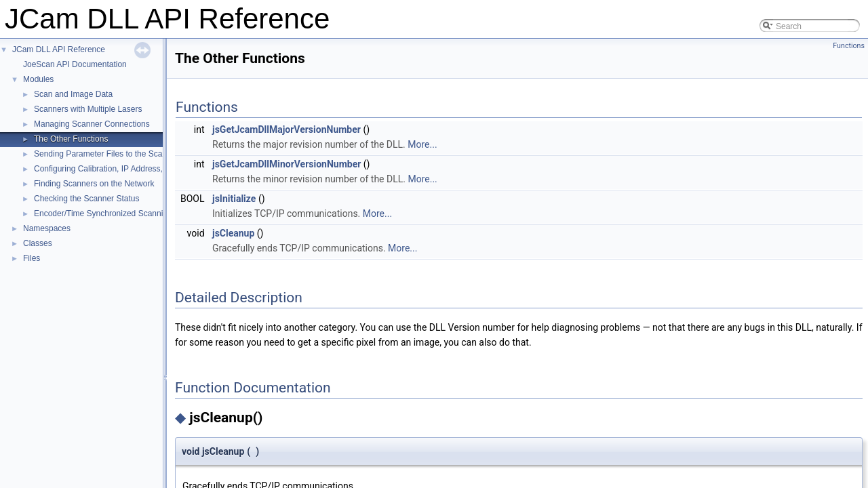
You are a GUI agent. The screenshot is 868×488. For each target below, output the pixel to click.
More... (422, 144)
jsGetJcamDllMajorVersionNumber (287, 129)
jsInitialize (234, 199)
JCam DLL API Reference (59, 49)
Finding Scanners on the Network (94, 184)
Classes (38, 243)
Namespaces (47, 228)
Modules (38, 79)
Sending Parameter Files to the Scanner (106, 154)
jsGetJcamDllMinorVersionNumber (287, 164)
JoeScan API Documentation (75, 64)
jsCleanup (233, 233)
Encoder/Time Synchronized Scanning (103, 213)
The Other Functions (71, 139)
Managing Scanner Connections (92, 124)
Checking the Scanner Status (86, 199)
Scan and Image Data (73, 94)
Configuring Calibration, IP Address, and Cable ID (123, 169)
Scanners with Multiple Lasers (88, 109)
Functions (849, 46)
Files (32, 258)
